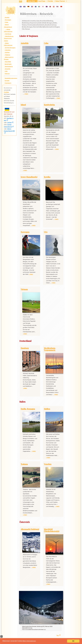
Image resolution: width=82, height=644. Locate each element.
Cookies (6, 92)
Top (58, 635)
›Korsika (7, 17)
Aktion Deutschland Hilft (9, 130)
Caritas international (8, 126)
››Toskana (7, 55)
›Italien (6, 41)
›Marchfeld (8, 62)
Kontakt (7, 81)
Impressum (8, 83)
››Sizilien (7, 52)
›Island (7, 25)
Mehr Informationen (29, 641)
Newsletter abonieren (11, 78)
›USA (6, 71)
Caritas (9, 123)
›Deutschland (8, 27)
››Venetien (8, 50)
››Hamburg (8, 34)
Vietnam (7, 74)
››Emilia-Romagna (10, 48)
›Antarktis (7, 69)
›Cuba (6, 22)
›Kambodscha (9, 66)
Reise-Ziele (31, 1)
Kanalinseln (8, 64)
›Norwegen (8, 20)
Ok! (73, 641)
